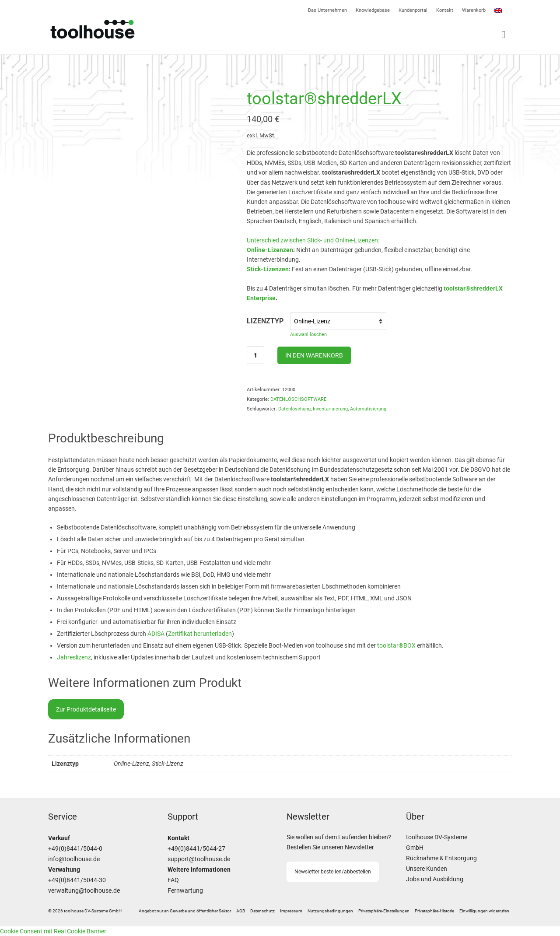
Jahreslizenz (74, 657)
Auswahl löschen (308, 335)
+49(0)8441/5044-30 (77, 880)
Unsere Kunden (427, 869)
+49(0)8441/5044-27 (196, 849)
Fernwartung (185, 891)
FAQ (173, 880)
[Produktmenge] (255, 355)
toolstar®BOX (396, 645)
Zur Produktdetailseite (86, 709)
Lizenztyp (265, 321)
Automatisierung (368, 409)
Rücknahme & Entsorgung (441, 858)
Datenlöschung (294, 409)
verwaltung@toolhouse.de (84, 891)
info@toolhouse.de (74, 859)
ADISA (157, 634)
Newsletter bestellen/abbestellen (333, 872)
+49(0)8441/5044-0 (75, 849)
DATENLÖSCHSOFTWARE (298, 399)
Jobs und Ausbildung (435, 879)
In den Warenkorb (314, 355)
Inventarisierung (330, 409)
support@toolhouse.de (199, 859)
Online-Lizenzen (270, 250)
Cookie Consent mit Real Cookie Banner (53, 931)
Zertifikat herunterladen (200, 634)
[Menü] (396, 35)
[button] (384, 911)
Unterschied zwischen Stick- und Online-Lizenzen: (313, 240)
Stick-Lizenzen (268, 269)
